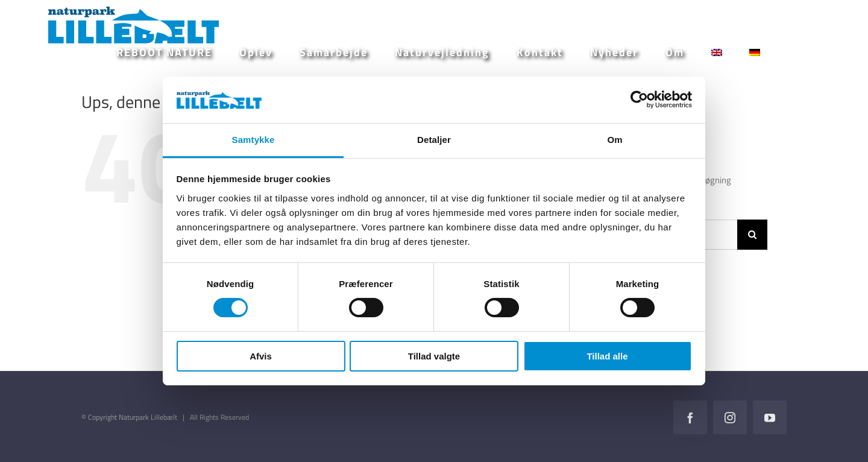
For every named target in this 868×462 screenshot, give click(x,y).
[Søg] (752, 235)
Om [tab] (615, 140)
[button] (793, 52)
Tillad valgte (434, 356)
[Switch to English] (717, 52)
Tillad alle (607, 356)
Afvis (261, 356)
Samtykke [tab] (253, 140)
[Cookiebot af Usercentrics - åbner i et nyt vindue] (639, 100)
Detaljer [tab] (434, 140)
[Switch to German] (755, 52)
